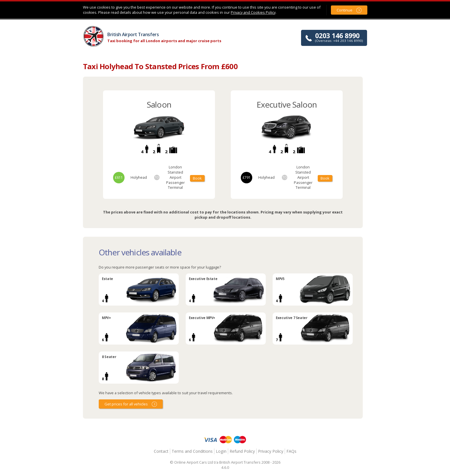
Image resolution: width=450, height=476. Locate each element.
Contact (161, 451)
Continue (345, 10)
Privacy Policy (271, 451)
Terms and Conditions (192, 451)
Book (197, 178)
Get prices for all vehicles (126, 404)
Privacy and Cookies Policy (253, 12)
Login (221, 451)
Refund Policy (242, 451)
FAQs (291, 451)
